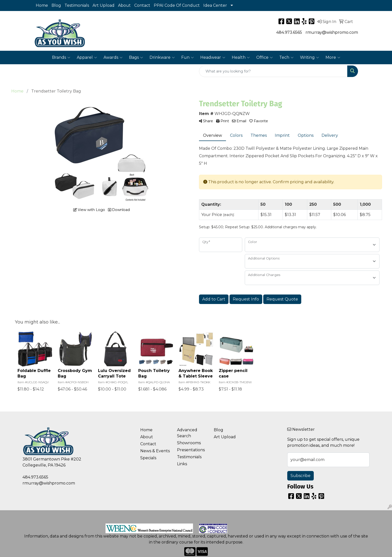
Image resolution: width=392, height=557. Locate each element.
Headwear (213, 57)
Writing (309, 57)
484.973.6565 (289, 32)
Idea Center (215, 5)
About (124, 5)
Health (241, 57)
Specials (148, 458)
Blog (56, 5)
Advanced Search (187, 433)
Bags (136, 57)
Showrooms (189, 443)
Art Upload (103, 5)
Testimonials (77, 5)
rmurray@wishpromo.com (332, 32)
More (333, 57)
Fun (187, 57)
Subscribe (300, 476)
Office (264, 57)
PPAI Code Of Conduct (177, 5)
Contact (142, 5)
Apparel (87, 57)
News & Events (155, 451)
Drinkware (162, 57)
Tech (286, 57)
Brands (61, 57)
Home (42, 5)
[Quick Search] (273, 71)
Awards (113, 57)
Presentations (191, 450)
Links (182, 464)
